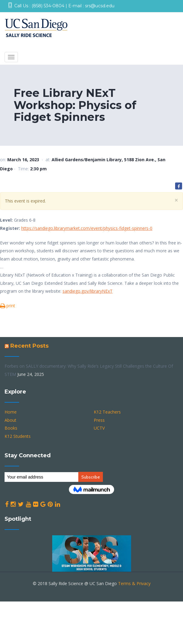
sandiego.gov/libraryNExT (88, 291)
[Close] (176, 200)
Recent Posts (29, 346)
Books (11, 428)
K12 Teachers (107, 412)
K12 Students (18, 436)
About (10, 420)
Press (99, 420)
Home (11, 412)
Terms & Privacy (134, 583)
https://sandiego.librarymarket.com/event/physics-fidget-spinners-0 (87, 228)
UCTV (99, 428)
